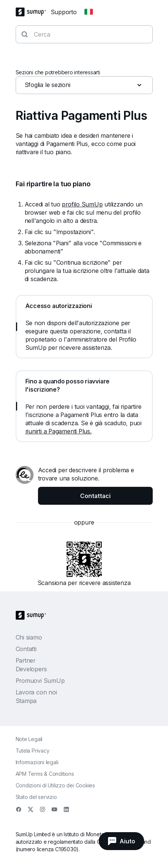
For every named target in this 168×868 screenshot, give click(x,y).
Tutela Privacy (33, 751)
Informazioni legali (37, 762)
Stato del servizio (36, 797)
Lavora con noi (36, 692)
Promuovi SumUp (40, 681)
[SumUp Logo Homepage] (33, 12)
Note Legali (29, 739)
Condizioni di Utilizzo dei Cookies (56, 785)
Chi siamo (29, 637)
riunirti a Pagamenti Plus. (58, 431)
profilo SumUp (82, 204)
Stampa (26, 701)
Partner (26, 660)
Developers (31, 669)
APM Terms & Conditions (45, 774)
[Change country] (89, 12)
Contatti (26, 649)
